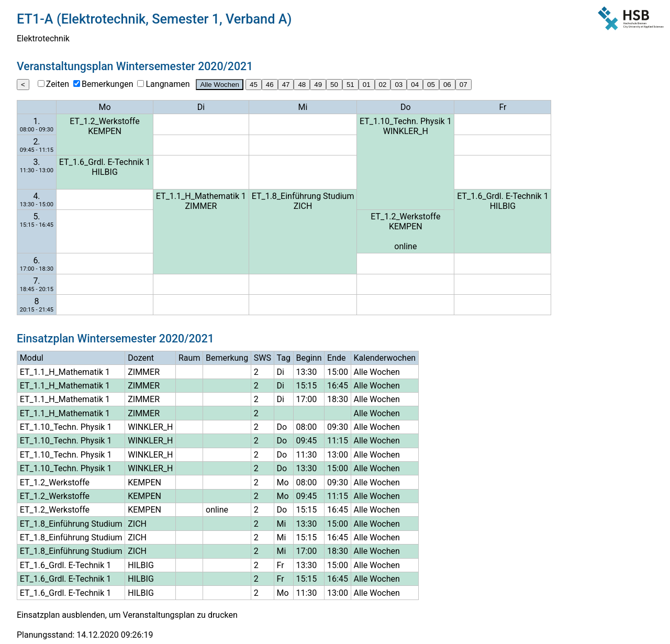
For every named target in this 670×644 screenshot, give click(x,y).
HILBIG (105, 172)
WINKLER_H (406, 131)
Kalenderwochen (385, 358)
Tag (284, 358)
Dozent (141, 358)
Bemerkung (227, 358)
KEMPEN (105, 131)
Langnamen (167, 84)
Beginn (309, 358)
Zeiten (58, 84)
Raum (189, 358)
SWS (263, 358)
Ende (336, 358)
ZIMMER (201, 206)
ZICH (303, 206)
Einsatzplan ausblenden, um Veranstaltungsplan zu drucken (127, 615)
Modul (32, 358)
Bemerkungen (107, 84)
